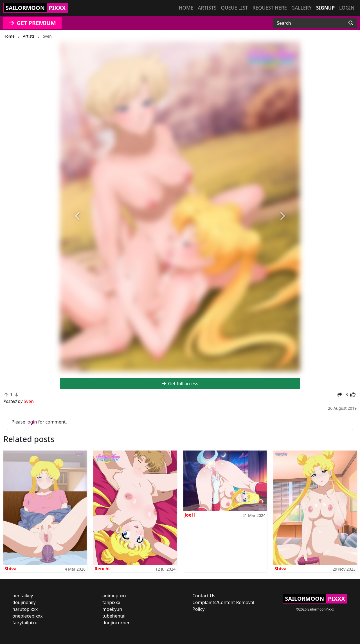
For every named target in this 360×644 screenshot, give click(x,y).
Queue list (234, 8)
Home (186, 8)
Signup (325, 8)
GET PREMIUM (32, 23)
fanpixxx (111, 602)
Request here (270, 8)
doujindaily (24, 602)
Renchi (102, 569)
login (32, 422)
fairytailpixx (25, 623)
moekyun (112, 609)
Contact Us (204, 596)
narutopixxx (25, 609)
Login (347, 8)
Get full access (180, 384)
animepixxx (114, 596)
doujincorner (116, 623)
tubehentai (114, 616)
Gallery (301, 8)
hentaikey (23, 596)
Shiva (11, 569)
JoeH (190, 515)
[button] (78, 216)
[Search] (351, 23)
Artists (207, 8)
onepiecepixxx (28, 616)
